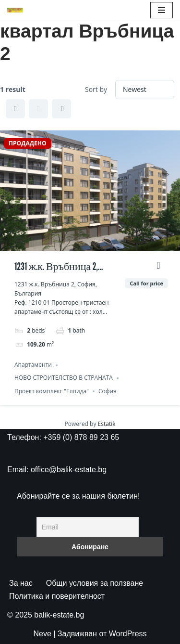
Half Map (62, 109)
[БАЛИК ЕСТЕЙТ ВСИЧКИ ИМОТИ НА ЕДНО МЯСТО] (15, 10)
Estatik (107, 424)
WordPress (128, 634)
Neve (42, 634)
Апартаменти (33, 365)
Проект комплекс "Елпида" (52, 391)
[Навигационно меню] (162, 10)
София (108, 391)
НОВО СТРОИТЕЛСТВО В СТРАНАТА (64, 378)
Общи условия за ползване (95, 583)
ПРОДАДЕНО (28, 143)
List (38, 109)
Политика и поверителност (57, 596)
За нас (21, 583)
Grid (15, 109)
